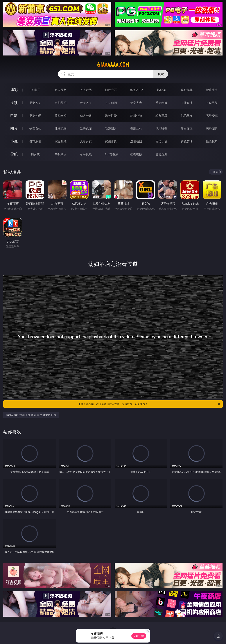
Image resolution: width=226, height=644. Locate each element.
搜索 (161, 74)
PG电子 (35, 90)
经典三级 (161, 116)
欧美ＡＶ (86, 103)
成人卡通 (86, 116)
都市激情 (35, 141)
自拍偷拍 (61, 103)
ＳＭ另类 (212, 103)
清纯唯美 (161, 128)
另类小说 (161, 141)
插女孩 (35, 154)
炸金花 (161, 90)
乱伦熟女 (187, 116)
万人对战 (86, 90)
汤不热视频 (111, 154)
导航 (14, 154)
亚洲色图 (61, 128)
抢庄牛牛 (212, 90)
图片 (14, 128)
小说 (14, 141)
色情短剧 (161, 154)
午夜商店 (61, 154)
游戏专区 (111, 90)
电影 (14, 115)
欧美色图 (86, 128)
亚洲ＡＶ (35, 103)
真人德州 (61, 90)
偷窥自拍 (35, 128)
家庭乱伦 (61, 141)
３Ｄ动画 (111, 103)
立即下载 (139, 636)
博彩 (14, 90)
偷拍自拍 (61, 116)
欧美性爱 (111, 116)
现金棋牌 (187, 90)
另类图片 (212, 128)
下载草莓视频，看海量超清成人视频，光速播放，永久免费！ (150, 404)
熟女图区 (187, 128)
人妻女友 (86, 141)
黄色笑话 (187, 141)
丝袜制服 (161, 103)
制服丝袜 (136, 116)
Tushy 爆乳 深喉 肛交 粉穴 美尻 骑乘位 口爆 (31, 415)
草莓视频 (86, 154)
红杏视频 (136, 154)
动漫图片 (111, 128)
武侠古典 (111, 141)
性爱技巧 (212, 141)
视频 (14, 103)
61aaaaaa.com (113, 65)
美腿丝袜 (136, 128)
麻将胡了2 (136, 90)
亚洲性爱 (35, 116)
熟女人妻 (136, 103)
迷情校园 (136, 141)
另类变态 (212, 116)
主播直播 (187, 103)
